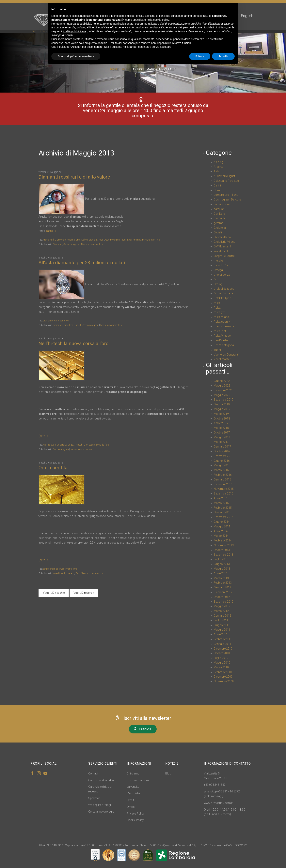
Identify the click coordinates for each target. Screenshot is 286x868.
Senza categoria (71, 244)
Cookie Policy (135, 820)
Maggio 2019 (222, 409)
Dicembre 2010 (223, 649)
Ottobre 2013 (222, 550)
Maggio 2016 (222, 465)
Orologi (218, 284)
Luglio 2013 (221, 559)
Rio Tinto (156, 240)
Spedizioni (95, 798)
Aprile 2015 (221, 498)
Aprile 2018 (221, 423)
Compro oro (222, 190)
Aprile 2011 (221, 634)
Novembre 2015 (224, 489)
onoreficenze (222, 275)
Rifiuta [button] (200, 56)
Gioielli (78, 325)
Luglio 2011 (221, 620)
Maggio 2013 (222, 569)
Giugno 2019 (222, 404)
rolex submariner (224, 326)
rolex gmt (220, 312)
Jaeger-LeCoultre (224, 256)
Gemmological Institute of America (123, 240)
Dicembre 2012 (223, 592)
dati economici (50, 569)
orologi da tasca (224, 289)
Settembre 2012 (223, 602)
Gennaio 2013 (222, 587)
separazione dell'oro (99, 445)
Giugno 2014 (222, 522)
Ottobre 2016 (222, 451)
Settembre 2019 (223, 400)
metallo (71, 573)
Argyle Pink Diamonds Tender (58, 240)
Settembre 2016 (223, 456)
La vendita (133, 787)
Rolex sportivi (222, 322)
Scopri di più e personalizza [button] (76, 56)
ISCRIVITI (143, 729)
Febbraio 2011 (223, 639)
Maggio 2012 (222, 606)
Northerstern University (55, 445)
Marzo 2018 (221, 428)
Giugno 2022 (222, 381)
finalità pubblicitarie (74, 31)
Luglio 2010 (221, 658)
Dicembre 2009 (223, 677)
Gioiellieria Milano (225, 242)
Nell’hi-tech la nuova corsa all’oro (73, 344)
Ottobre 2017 (222, 433)
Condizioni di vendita (101, 780)
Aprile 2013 (221, 573)
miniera (146, 240)
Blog (126, 70)
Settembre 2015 (223, 493)
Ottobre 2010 (222, 653)
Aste (216, 171)
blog (42, 31)
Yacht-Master (222, 359)
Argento (219, 167)
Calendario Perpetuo (226, 181)
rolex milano (221, 317)
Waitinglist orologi (100, 805)
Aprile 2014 (221, 531)
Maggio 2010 (222, 663)
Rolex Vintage (222, 336)
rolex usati (220, 331)
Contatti (93, 773)
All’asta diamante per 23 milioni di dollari (82, 263)
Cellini (217, 185)
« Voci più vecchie (54, 593)
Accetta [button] (223, 56)
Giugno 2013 (222, 564)
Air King (218, 162)
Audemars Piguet (224, 176)
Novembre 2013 (224, 545)
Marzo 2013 (221, 578)
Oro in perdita (53, 468)
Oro (86, 445)
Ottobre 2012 (222, 597)
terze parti (113, 24)
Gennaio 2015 (222, 512)
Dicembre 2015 (223, 484)
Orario (131, 807)
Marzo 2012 (221, 611)
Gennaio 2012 (222, 616)
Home (33, 31)
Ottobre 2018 (222, 419)
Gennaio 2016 (222, 479)
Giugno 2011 (222, 625)
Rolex (217, 308)
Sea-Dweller (221, 340)
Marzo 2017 (221, 442)
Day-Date (219, 214)
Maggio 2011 (222, 630)
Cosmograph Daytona (228, 199)
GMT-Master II (222, 246)
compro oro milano (226, 195)
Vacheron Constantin (227, 355)
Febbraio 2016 (223, 475)
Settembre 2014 (223, 517)
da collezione (222, 204)
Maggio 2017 (222, 437)
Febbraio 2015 (223, 508)
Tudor (217, 350)
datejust (219, 209)
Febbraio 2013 (223, 583)
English (245, 16)
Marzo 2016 (221, 470)
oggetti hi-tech (75, 445)
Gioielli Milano (222, 237)
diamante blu (81, 240)
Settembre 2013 (223, 555)
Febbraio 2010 (223, 672)
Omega (218, 270)
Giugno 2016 (222, 461)
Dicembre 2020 (223, 390)
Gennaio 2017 (222, 447)
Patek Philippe (222, 298)
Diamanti (57, 244)
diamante (48, 321)
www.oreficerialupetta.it (218, 803)
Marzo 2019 (221, 414)
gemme (218, 223)
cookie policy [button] (161, 20)
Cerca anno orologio (101, 812)
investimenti (65, 569)
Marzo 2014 (221, 536)
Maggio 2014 (222, 526)
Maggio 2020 (222, 395)
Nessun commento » (92, 244)
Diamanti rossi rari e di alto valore (74, 177)
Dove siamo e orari (139, 780)
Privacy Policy (136, 814)
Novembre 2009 (224, 681)
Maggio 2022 (222, 386)
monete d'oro (222, 265)
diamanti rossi (96, 240)
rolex (217, 303)
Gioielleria (68, 325)
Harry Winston (61, 321)
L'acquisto (133, 793)
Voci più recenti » (84, 593)
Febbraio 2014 (223, 540)
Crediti (131, 800)
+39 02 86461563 (215, 785)
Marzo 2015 (221, 503)
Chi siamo (133, 773)
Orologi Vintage (223, 293)
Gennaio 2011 (222, 644)
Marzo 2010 (221, 667)
